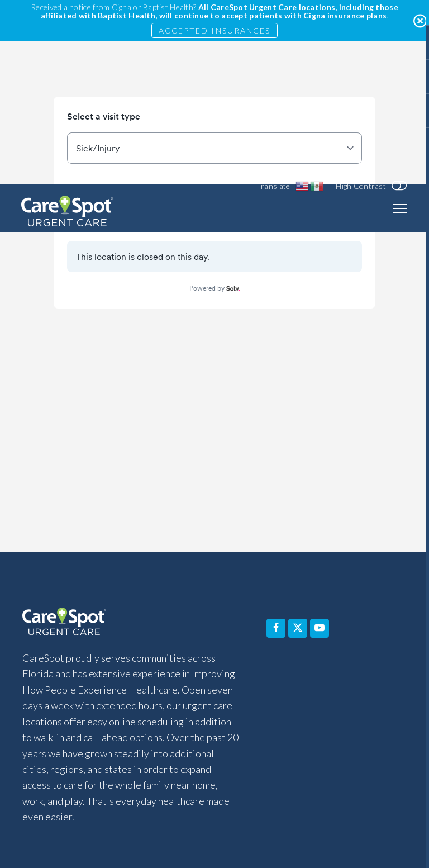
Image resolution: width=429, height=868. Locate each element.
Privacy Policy (356, 779)
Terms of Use (278, 828)
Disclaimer (174, 779)
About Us (273, 712)
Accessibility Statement (91, 779)
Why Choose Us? (195, 712)
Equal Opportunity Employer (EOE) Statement (157, 828)
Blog (255, 737)
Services (80, 712)
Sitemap (335, 828)
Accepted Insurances (215, 30)
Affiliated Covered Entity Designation (156, 803)
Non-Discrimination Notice (292, 803)
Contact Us (342, 712)
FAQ (129, 712)
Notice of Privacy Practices (262, 779)
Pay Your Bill (192, 737)
